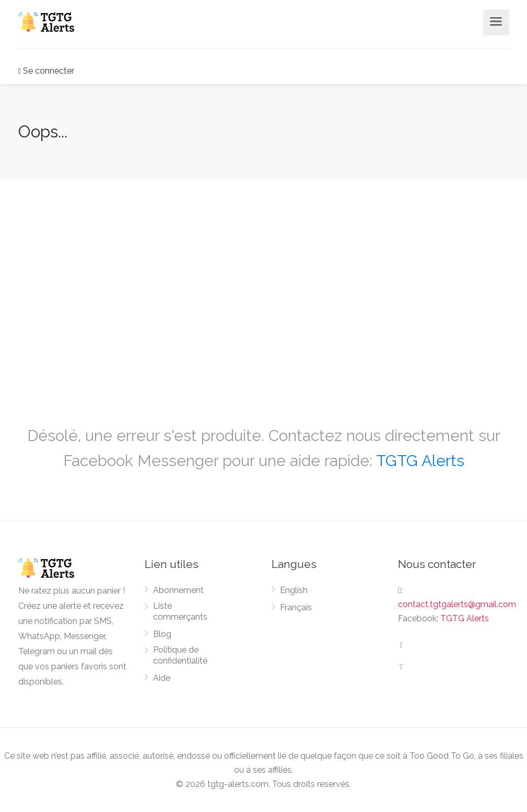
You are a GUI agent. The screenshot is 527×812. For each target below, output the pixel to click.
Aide (162, 678)
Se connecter (46, 71)
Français (296, 607)
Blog (162, 634)
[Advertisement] (263, 290)
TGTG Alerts (420, 461)
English (294, 590)
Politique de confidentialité (180, 655)
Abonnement (178, 590)
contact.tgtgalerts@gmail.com (457, 604)
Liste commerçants (180, 611)
